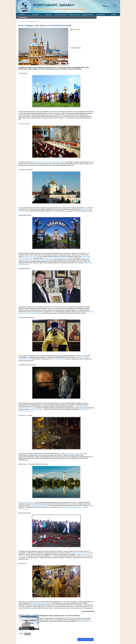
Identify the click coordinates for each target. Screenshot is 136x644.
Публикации (33, 22)
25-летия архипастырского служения (41, 603)
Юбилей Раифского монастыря (27, 502)
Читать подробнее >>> (86, 621)
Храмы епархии (74, 15)
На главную (21, 22)
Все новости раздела (85, 640)
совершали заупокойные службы (80, 553)
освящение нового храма (31, 256)
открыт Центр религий (58, 359)
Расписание (101, 15)
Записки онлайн (87, 15)
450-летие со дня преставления (41, 506)
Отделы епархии (61, 15)
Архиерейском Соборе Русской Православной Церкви (49, 162)
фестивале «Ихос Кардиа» (36, 409)
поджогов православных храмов (74, 453)
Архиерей (35, 15)
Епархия (48, 15)
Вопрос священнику (114, 15)
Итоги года (28, 634)
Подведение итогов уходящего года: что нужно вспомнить (60, 616)
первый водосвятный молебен (41, 260)
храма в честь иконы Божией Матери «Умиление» (59, 258)
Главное (22, 15)
